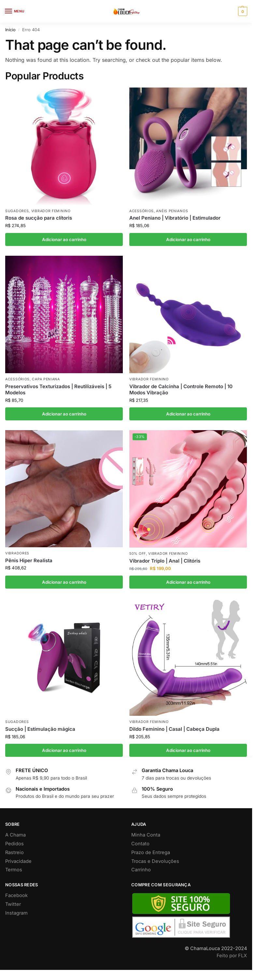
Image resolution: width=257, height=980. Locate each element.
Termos (14, 870)
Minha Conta (146, 835)
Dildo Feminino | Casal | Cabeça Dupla (174, 729)
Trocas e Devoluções (155, 861)
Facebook (16, 895)
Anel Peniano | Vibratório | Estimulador (175, 218)
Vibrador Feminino (51, 211)
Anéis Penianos (172, 211)
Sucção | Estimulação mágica (40, 729)
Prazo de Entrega (151, 852)
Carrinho (141, 870)
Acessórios (142, 211)
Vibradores (17, 553)
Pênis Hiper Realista (29, 560)
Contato (140, 844)
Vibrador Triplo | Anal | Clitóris (165, 561)
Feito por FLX (232, 956)
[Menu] (15, 11)
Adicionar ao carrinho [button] (64, 239)
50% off (138, 554)
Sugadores (17, 211)
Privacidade (18, 861)
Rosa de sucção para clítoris (39, 218)
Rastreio (14, 852)
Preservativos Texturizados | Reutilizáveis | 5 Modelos (58, 390)
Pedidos (14, 844)
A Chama (15, 835)
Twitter (13, 904)
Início (10, 30)
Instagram (16, 913)
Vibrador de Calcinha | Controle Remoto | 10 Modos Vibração (181, 390)
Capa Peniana (46, 379)
